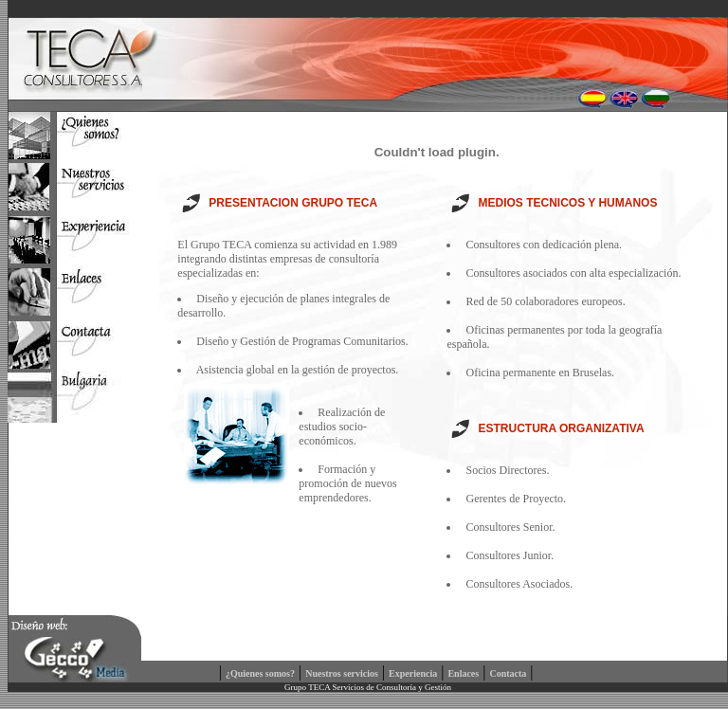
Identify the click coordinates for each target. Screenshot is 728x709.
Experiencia (413, 673)
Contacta (508, 673)
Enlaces (463, 673)
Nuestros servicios (342, 673)
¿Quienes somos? (260, 673)
